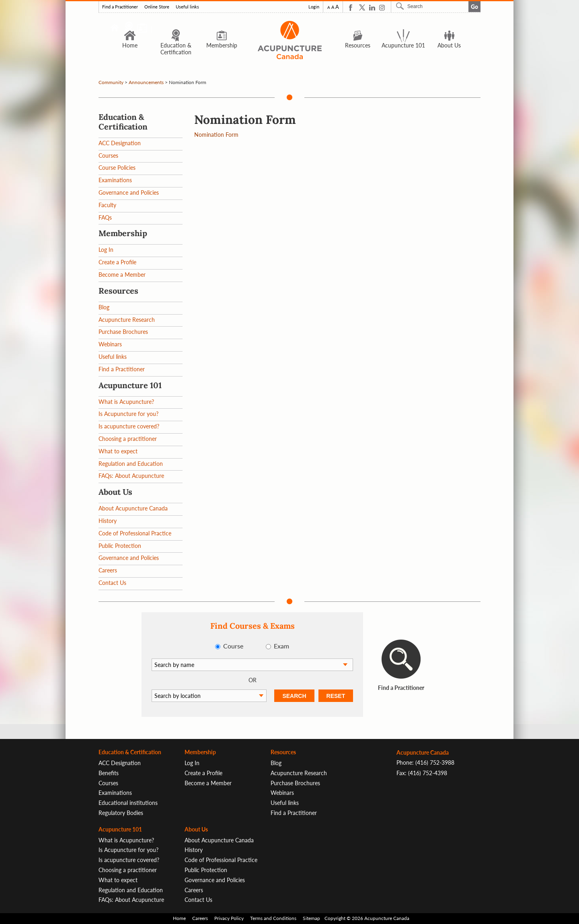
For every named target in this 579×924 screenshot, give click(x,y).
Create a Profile (117, 262)
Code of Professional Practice (135, 533)
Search (401, 6)
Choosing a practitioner (128, 439)
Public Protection (120, 546)
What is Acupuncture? (126, 402)
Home (130, 39)
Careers (108, 570)
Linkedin (372, 7)
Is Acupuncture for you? (128, 414)
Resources (358, 39)
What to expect (118, 451)
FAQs (105, 217)
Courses (108, 155)
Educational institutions (128, 803)
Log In (106, 250)
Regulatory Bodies (121, 813)
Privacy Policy (229, 918)
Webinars (110, 344)
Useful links (187, 7)
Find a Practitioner (120, 7)
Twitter (362, 7)
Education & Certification (176, 42)
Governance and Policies (129, 192)
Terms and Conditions (273, 918)
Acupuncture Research (127, 320)
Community (111, 82)
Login (314, 7)
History (108, 521)
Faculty (107, 205)
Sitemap (311, 918)
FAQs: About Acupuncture (131, 476)
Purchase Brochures (123, 332)
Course (233, 646)
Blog (104, 307)
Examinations (115, 180)
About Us (449, 39)
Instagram (382, 7)
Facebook (352, 7)
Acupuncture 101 (403, 39)
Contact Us (112, 583)
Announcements (146, 82)
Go (474, 7)
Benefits (109, 773)
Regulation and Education (131, 464)
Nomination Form (216, 135)
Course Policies (117, 168)
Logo (289, 40)
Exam (281, 646)
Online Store (157, 7)
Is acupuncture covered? (129, 426)
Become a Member (122, 275)
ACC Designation (120, 143)
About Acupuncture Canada (133, 508)
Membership (222, 39)
